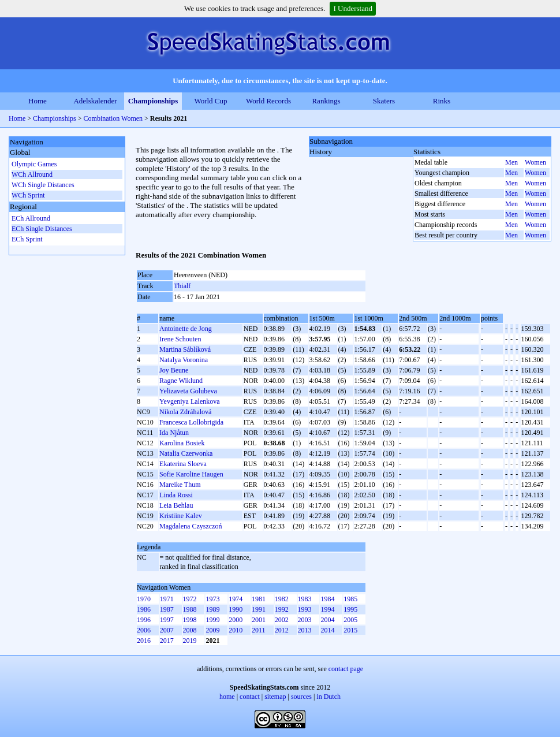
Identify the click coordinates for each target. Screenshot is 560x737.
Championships (153, 101)
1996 (144, 620)
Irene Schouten (180, 339)
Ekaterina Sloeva (183, 464)
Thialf (182, 286)
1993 (305, 609)
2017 (167, 641)
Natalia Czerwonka (186, 453)
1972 (190, 599)
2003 (305, 620)
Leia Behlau (176, 505)
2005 (350, 620)
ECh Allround (31, 218)
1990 (236, 609)
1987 (167, 609)
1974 (236, 599)
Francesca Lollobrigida (191, 422)
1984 (327, 599)
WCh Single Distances (43, 185)
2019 (190, 641)
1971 (167, 599)
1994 (327, 609)
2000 (236, 620)
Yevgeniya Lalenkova (189, 401)
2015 (350, 630)
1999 (212, 620)
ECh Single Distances (42, 229)
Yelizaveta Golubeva (188, 391)
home (227, 697)
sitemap (275, 697)
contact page (346, 669)
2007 (167, 630)
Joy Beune (174, 370)
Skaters (384, 101)
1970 (144, 599)
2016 (144, 641)
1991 (259, 609)
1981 (259, 599)
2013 (305, 630)
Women (535, 162)
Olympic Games (34, 164)
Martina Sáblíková (185, 349)
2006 (144, 630)
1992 (282, 609)
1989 (212, 609)
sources (301, 697)
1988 (190, 609)
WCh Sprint (28, 195)
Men (512, 162)
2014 (327, 630)
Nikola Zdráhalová (185, 412)
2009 (212, 630)
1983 (305, 599)
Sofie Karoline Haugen (191, 474)
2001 (259, 620)
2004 (327, 620)
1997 (167, 620)
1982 (282, 599)
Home (38, 101)
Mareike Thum (180, 485)
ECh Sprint (27, 239)
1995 (350, 609)
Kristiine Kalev (181, 516)
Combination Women (113, 118)
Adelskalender (95, 101)
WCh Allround (32, 174)
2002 (282, 620)
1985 (350, 599)
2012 (282, 630)
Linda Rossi (176, 495)
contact (250, 697)
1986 (144, 609)
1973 (212, 599)
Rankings (326, 101)
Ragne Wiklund (181, 381)
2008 (190, 630)
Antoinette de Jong (186, 329)
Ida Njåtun (174, 433)
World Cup (210, 101)
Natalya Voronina (184, 360)
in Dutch (328, 697)
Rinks (442, 101)
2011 (259, 630)
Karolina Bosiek (182, 443)
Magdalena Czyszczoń (191, 526)
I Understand (353, 8)
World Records (268, 101)
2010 (236, 630)
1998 (190, 620)
